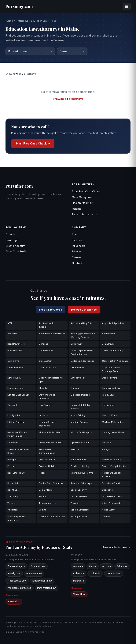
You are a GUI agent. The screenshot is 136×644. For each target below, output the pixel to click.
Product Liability (48, 466)
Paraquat (12, 460)
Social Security (79, 490)
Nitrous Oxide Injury (81, 432)
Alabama (78, 567)
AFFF (10, 323)
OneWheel (13, 443)
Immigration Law (46, 588)
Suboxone (107, 490)
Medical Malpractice (113, 422)
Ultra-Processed (111, 503)
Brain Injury (108, 344)
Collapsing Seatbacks (82, 361)
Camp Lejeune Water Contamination (82, 352)
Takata (42, 497)
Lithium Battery (16, 422)
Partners (77, 240)
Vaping (43, 510)
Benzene (44, 344)
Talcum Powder (79, 497)
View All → (14, 602)
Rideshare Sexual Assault (111, 475)
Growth (10, 234)
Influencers (79, 246)
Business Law (15, 351)
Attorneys (23, 21)
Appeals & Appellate (113, 323)
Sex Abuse (13, 490)
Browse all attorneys (68, 99)
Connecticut (114, 574)
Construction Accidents (115, 361)
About (76, 234)
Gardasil (12, 405)
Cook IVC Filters (47, 368)
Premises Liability (112, 460)
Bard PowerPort (16, 344)
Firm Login (12, 240)
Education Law (39, 21)
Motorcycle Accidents (51, 432)
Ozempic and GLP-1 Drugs (18, 451)
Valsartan (13, 510)
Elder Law (44, 388)
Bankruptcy (108, 334)
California (79, 574)
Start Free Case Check (33, 144)
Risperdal (13, 483)
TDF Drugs (13, 497)
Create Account (15, 246)
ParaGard (76, 450)
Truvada (75, 503)
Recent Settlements (84, 215)
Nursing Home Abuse (113, 432)
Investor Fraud (110, 415)
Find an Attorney (82, 203)
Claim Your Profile (17, 252)
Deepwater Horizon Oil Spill (51, 380)
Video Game (109, 510)
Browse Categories (84, 310)
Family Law (108, 395)
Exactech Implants (81, 395)
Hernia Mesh (109, 405)
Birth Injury (77, 344)
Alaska (93, 567)
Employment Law (111, 388)
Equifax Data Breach (18, 395)
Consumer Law (15, 368)
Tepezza (12, 503)
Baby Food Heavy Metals (52, 334)
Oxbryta (107, 443)
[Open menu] (127, 6)
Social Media (46, 490)
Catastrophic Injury (113, 351)
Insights (77, 209)
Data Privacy (14, 378)
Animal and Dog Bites (82, 323)
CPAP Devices (46, 351)
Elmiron (75, 388)
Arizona (107, 567)
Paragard (107, 450)
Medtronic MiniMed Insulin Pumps (18, 434)
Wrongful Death (79, 517)
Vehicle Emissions (80, 510)
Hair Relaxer (45, 405)
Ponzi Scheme (78, 460)
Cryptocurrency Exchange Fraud (111, 370)
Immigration (14, 415)
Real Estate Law (16, 473)
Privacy (76, 252)
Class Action (46, 361)
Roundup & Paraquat (82, 483)
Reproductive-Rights (82, 473)
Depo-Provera (110, 378)
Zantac (106, 517)
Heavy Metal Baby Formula (80, 407)
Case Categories (82, 197)
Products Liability (80, 466)
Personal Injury (47, 460)
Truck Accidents (48, 503)
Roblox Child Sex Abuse (52, 483)
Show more (12, 596)
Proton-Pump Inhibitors (115, 466)
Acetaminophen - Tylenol (48, 325)
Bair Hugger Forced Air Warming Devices (83, 336)
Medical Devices (79, 422)
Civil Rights (13, 361)
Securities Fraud (111, 483)
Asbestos (12, 334)
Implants (44, 415)
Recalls (43, 473)
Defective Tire (78, 378)
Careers (77, 258)
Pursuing (10, 21)
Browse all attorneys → (116, 548)
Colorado (95, 574)
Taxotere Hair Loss (112, 497)
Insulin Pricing (78, 415)
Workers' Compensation (52, 517)
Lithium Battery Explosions (47, 424)
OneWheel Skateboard (51, 443)
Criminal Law (77, 368)
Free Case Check (51, 310)
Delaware (79, 581)
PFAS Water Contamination (47, 451)
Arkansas (122, 567)
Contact (77, 263)
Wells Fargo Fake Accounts (16, 519)
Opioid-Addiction (80, 443)
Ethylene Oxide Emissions (47, 397)
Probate (12, 466)
